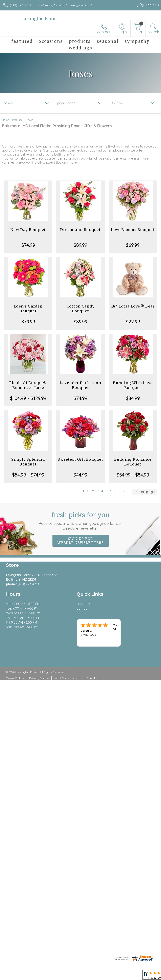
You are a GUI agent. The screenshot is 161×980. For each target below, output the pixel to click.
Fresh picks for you (81, 521)
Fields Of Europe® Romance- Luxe (28, 385)
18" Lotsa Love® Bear (133, 306)
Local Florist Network (68, 678)
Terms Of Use (15, 678)
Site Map (93, 678)
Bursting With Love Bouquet (133, 385)
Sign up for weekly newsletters (81, 541)
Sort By (118, 102)
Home (6, 120)
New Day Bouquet (28, 230)
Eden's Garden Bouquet (28, 309)
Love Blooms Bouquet (133, 230)
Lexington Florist (40, 19)
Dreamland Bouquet (80, 230)
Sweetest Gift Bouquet (80, 459)
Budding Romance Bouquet (133, 462)
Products (17, 120)
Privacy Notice (39, 678)
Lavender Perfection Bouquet (80, 385)
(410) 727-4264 (20, 5)
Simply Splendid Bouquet (28, 462)
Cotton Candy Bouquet (80, 309)
